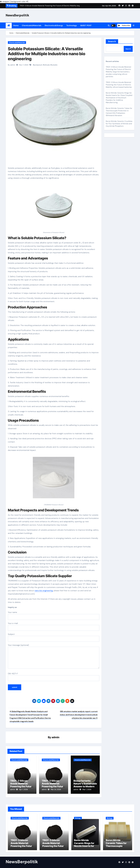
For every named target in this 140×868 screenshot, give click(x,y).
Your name (54, 615)
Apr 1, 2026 (23, 790)
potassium (38, 65)
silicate (47, 65)
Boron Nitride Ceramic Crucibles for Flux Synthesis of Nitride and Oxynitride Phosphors (119, 124)
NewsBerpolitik (17, 15)
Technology (72, 25)
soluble (55, 65)
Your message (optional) (54, 656)
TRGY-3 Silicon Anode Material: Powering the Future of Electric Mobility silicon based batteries (119, 85)
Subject (54, 637)
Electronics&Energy (54, 25)
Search (112, 41)
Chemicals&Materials (32, 25)
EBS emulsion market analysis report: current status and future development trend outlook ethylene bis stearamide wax (79, 715)
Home (16, 25)
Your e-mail (54, 626)
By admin (12, 65)
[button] (134, 26)
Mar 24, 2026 (56, 790)
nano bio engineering (44, 591)
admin (56, 737)
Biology (78, 817)
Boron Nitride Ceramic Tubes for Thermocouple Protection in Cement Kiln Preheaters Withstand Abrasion (119, 112)
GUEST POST (86, 25)
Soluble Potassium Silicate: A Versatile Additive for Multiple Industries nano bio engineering (47, 54)
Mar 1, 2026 (87, 790)
